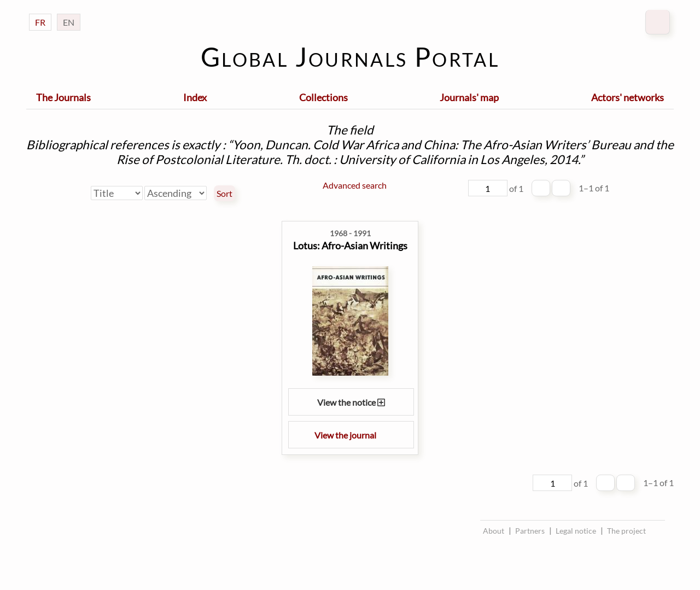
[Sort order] (176, 193)
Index (195, 97)
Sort (224, 194)
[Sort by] (117, 193)
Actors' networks (628, 97)
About (494, 531)
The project (626, 531)
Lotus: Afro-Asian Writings (350, 246)
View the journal (351, 435)
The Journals (63, 97)
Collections (323, 97)
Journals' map (469, 97)
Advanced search (355, 185)
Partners (530, 531)
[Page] (488, 188)
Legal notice (576, 531)
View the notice (351, 402)
